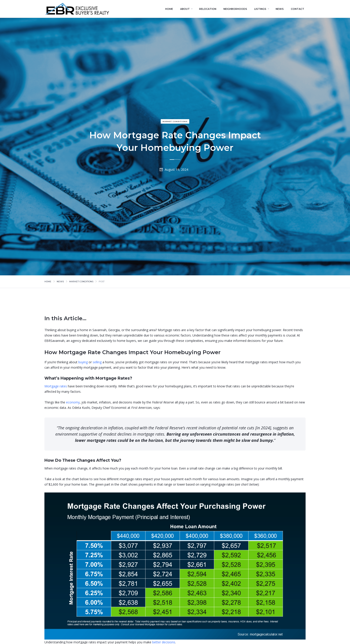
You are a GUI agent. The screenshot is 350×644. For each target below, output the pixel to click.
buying (83, 362)
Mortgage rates (56, 386)
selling (97, 362)
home (169, 9)
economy (73, 402)
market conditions (175, 121)
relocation (208, 9)
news (280, 9)
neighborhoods (235, 9)
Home (48, 281)
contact (298, 9)
